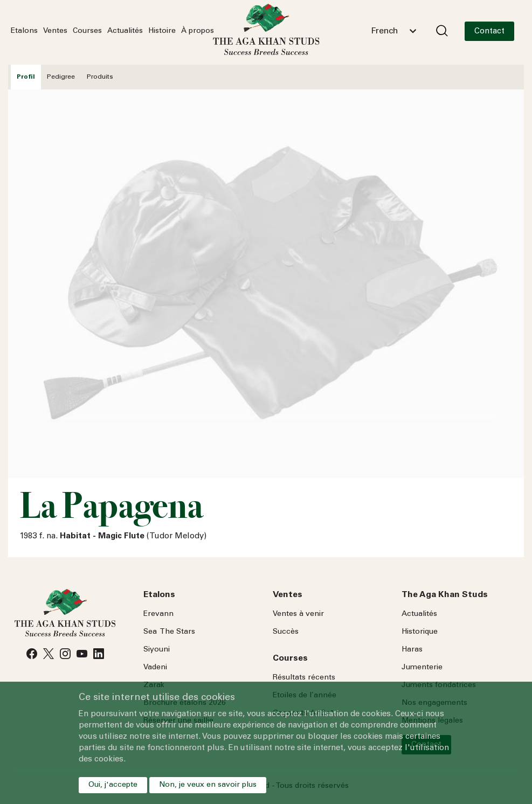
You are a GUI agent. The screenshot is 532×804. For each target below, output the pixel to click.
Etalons (24, 31)
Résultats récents (304, 678)
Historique (420, 632)
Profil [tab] (26, 77)
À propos (198, 31)
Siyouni (157, 650)
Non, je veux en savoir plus (208, 785)
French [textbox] (384, 31)
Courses (87, 31)
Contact (489, 32)
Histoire (162, 31)
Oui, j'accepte (113, 785)
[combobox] (393, 31)
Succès (286, 632)
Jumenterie (422, 668)
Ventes (55, 31)
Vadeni (155, 668)
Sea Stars (169, 632)
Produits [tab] (100, 77)
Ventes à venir (298, 614)
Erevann (158, 614)
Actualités (125, 31)
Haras (412, 650)
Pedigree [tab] (61, 77)
